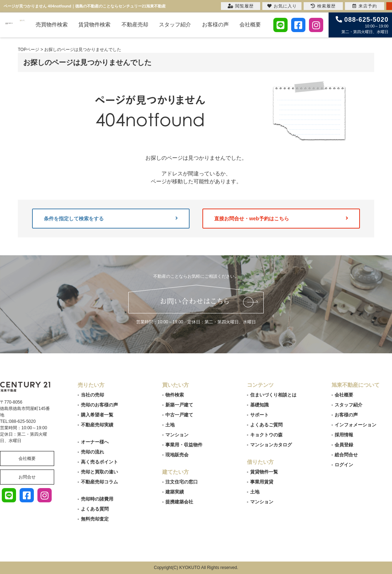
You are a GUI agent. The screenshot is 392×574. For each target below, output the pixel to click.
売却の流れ (92, 452)
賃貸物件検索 (94, 24)
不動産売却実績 (97, 425)
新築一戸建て (179, 405)
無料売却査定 (95, 519)
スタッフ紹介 (175, 24)
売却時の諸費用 (97, 499)
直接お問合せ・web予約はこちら (281, 219)
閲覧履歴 (241, 6)
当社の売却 (92, 395)
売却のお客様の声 (99, 405)
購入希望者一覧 (97, 415)
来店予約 (365, 6)
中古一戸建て (179, 415)
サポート (259, 415)
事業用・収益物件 (184, 445)
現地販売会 (177, 455)
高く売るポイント (99, 462)
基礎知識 (259, 405)
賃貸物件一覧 (264, 472)
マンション (177, 435)
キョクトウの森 (266, 435)
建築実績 (175, 492)
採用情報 (344, 435)
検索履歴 (323, 6)
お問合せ (27, 477)
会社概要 (250, 24)
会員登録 (344, 445)
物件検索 (175, 395)
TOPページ (29, 50)
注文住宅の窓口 (182, 482)
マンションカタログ (271, 445)
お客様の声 (215, 24)
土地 (170, 425)
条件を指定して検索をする (111, 219)
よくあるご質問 (266, 425)
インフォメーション (355, 425)
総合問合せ (346, 455)
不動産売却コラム (99, 482)
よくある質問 (95, 509)
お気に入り (282, 6)
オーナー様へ (95, 442)
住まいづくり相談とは (273, 395)
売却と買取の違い (99, 472)
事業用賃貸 (262, 482)
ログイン (344, 465)
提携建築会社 (179, 502)
